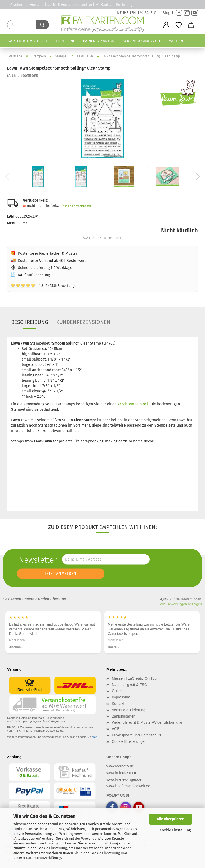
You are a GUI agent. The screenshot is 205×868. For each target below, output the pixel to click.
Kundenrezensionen (83, 322)
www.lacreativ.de (120, 766)
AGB (116, 729)
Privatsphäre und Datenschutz (137, 735)
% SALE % (148, 13)
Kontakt (118, 704)
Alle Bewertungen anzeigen (181, 604)
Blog (166, 13)
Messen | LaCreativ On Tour (135, 678)
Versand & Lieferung (129, 710)
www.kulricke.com (121, 773)
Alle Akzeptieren (171, 819)
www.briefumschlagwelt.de (128, 786)
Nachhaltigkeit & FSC (129, 685)
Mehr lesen (116, 640)
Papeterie (66, 41)
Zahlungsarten (124, 716)
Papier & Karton (99, 41)
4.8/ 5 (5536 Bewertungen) (45, 285)
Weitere (177, 41)
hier (94, 737)
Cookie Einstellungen (129, 741)
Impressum (121, 697)
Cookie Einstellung (175, 830)
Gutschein (120, 691)
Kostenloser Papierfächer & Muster (48, 253)
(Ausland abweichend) (76, 206)
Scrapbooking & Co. (142, 41)
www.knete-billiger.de (124, 779)
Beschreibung (30, 322)
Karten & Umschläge (28, 41)
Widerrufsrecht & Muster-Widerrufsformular (147, 722)
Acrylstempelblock (133, 404)
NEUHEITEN (126, 13)
